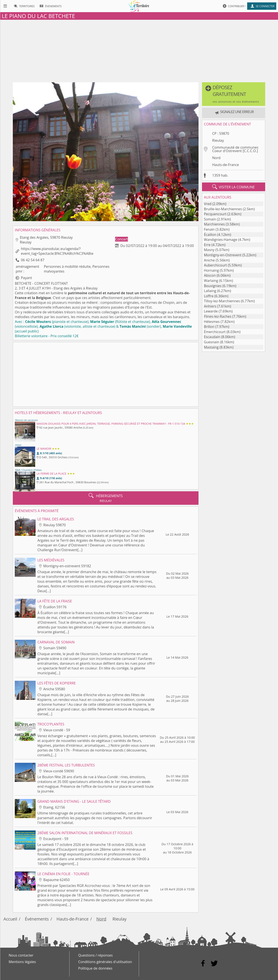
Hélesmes (212, 322)
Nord (216, 158)
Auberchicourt (215, 265)
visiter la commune (233, 187)
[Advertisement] (139, 50)
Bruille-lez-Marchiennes (223, 209)
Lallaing (210, 291)
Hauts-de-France (226, 165)
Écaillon (210, 235)
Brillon (209, 327)
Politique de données (95, 968)
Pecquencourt (215, 214)
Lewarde (211, 311)
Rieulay (218, 140)
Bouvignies (213, 286)
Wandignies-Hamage (221, 240)
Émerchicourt (215, 332)
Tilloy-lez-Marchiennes (222, 301)
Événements (37, 919)
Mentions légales (22, 962)
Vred (208, 204)
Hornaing (211, 270)
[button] (234, 94)
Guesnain (212, 342)
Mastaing (211, 347)
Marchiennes (214, 224)
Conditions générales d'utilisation (105, 962)
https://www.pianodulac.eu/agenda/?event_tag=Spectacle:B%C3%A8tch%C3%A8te (57, 251)
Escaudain (212, 337)
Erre (207, 245)
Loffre (209, 296)
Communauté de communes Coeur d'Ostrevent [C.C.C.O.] (235, 149)
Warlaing (211, 281)
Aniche (209, 260)
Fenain (209, 229)
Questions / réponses (95, 955)
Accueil (10, 919)
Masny (209, 250)
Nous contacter (21, 955)
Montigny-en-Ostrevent (223, 255)
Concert (122, 239)
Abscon (210, 275)
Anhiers (210, 306)
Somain (210, 219)
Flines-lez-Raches (218, 316)
